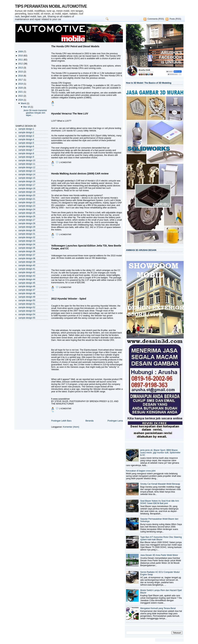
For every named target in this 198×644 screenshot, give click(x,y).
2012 (21, 64)
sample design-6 (26, 146)
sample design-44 (27, 279)
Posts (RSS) (175, 19)
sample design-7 (26, 150)
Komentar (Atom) (71, 427)
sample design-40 (27, 265)
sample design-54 (27, 314)
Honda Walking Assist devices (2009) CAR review (80, 174)
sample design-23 (27, 206)
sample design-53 (27, 311)
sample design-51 (27, 304)
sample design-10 (27, 160)
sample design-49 (27, 297)
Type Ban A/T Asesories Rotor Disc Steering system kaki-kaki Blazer (161, 538)
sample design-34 (27, 244)
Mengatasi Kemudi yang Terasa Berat (158, 608)
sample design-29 (27, 227)
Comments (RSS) (156, 19)
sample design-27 (27, 220)
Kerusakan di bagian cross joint (141, 471)
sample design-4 (26, 139)
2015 (21, 72)
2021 (21, 92)
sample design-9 (26, 157)
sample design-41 (27, 269)
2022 (21, 96)
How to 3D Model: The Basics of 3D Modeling (149, 83)
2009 (21, 52)
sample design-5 (26, 143)
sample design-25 (27, 213)
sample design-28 (27, 223)
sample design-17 (27, 185)
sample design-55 (27, 318)
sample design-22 (27, 202)
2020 (21, 88)
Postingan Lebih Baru (61, 421)
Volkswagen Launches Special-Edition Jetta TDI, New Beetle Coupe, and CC (86, 247)
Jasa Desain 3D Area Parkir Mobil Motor (159, 555)
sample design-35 (27, 248)
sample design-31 (27, 234)
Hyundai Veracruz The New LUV (70, 114)
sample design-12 (27, 167)
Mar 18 (27, 107)
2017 (21, 80)
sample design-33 (27, 241)
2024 (21, 100)
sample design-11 (27, 164)
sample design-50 (27, 300)
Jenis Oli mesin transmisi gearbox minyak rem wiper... (35, 113)
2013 (21, 68)
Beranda (89, 421)
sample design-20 (27, 195)
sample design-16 (27, 181)
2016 (21, 76)
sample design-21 (27, 199)
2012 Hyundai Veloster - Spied (69, 299)
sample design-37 (27, 255)
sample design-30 (27, 230)
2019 (21, 84)
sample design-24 (27, 209)
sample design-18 (27, 188)
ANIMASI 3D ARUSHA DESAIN (141, 250)
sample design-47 (27, 290)
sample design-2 (26, 132)
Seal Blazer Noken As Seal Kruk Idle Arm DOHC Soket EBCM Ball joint (160, 502)
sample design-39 (27, 262)
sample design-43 (27, 276)
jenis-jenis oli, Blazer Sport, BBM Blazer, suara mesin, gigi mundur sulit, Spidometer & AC (160, 453)
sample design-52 (27, 307)
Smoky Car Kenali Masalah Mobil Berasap (160, 484)
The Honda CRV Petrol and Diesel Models (75, 46)
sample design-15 (27, 178)
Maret (24, 103)
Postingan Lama (115, 421)
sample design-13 (27, 171)
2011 (21, 60)
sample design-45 (27, 283)
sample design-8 (26, 153)
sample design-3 (26, 136)
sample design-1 (26, 129)
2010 (21, 56)
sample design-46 (27, 286)
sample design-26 (27, 216)
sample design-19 (27, 192)
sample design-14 (27, 174)
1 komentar (65, 162)
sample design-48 (27, 293)
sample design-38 (27, 258)
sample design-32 (27, 237)
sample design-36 (27, 251)
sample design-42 (27, 272)
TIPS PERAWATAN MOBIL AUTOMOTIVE (51, 6)
